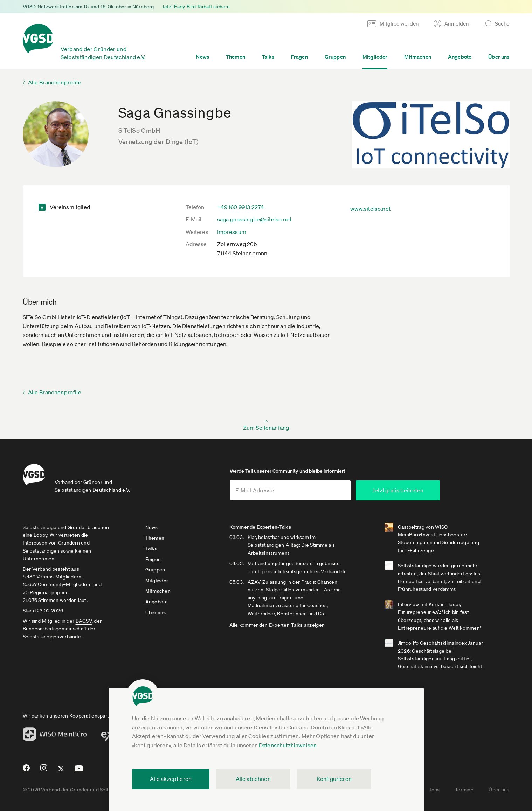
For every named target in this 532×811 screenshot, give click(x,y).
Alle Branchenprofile (55, 82)
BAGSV (84, 621)
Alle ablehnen (253, 779)
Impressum (232, 232)
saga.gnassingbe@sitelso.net (254, 219)
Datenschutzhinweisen (288, 745)
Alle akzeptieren (171, 779)
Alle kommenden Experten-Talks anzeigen (277, 625)
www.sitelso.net (370, 209)
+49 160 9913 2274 (241, 207)
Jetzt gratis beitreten (398, 490)
